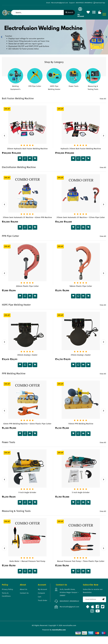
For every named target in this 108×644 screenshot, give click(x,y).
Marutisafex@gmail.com (69, 607)
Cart (40, 597)
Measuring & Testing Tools (93, 88)
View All (103, 99)
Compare (41, 593)
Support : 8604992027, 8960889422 (81, 3)
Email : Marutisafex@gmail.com (57, 3)
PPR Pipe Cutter (35, 86)
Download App (99, 3)
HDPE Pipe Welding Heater (54, 88)
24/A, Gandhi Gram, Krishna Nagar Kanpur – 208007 (69, 592)
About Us (24, 589)
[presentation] (4, 136)
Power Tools (74, 86)
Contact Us (24, 593)
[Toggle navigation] (104, 14)
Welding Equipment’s (15, 88)
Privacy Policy (7, 589)
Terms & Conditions (6, 595)
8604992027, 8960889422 (69, 601)
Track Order (43, 600)
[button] (2, 37)
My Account (42, 589)
